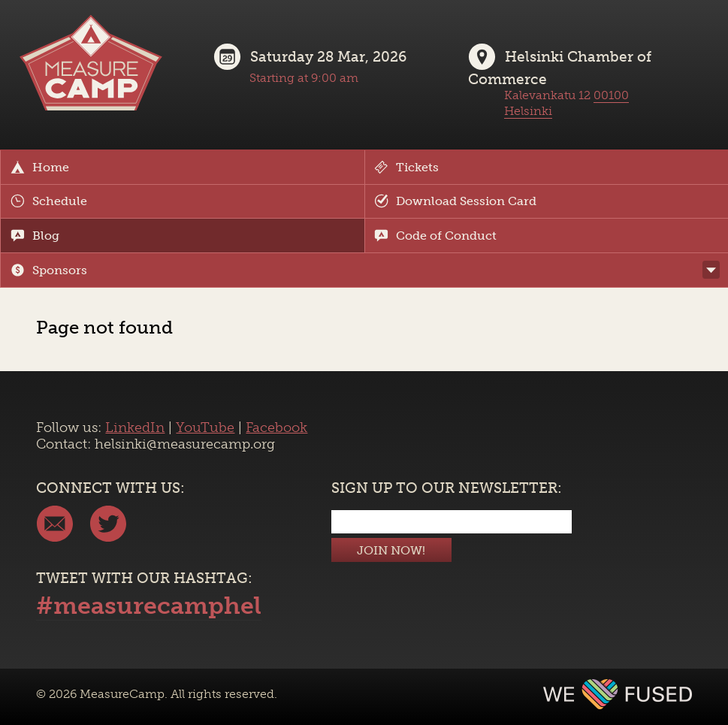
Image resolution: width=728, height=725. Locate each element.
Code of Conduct (435, 236)
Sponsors (49, 270)
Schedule (49, 201)
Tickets (406, 167)
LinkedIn (135, 427)
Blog (35, 236)
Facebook (276, 427)
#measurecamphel (149, 606)
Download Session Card (455, 201)
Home (40, 167)
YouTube (205, 427)
